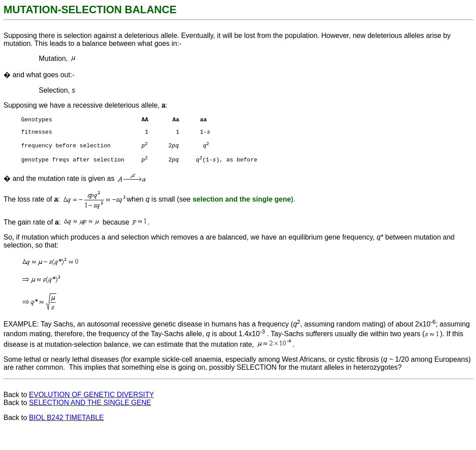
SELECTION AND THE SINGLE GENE (90, 408)
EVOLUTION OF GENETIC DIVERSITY (92, 400)
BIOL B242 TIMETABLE (67, 423)
